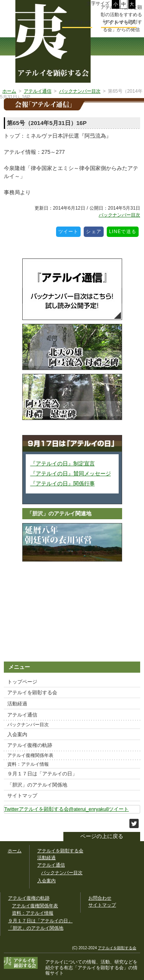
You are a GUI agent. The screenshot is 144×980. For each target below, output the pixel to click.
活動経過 (17, 704)
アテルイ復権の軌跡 (30, 745)
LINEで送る (124, 230)
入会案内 (17, 734)
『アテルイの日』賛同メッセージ (71, 473)
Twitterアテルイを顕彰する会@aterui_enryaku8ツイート (66, 809)
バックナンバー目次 (119, 215)
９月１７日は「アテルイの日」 (42, 774)
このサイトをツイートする (134, 823)
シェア (95, 230)
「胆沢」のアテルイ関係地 (37, 785)
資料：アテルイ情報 (28, 764)
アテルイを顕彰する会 (32, 692)
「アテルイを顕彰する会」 (96, 968)
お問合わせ (77, 22)
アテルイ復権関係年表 (30, 755)
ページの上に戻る (102, 836)
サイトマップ (22, 796)
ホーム (15, 851)
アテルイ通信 (22, 715)
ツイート (70, 230)
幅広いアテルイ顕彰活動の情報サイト (53, 41)
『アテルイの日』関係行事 (63, 483)
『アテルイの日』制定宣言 (63, 463)
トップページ (22, 682)
